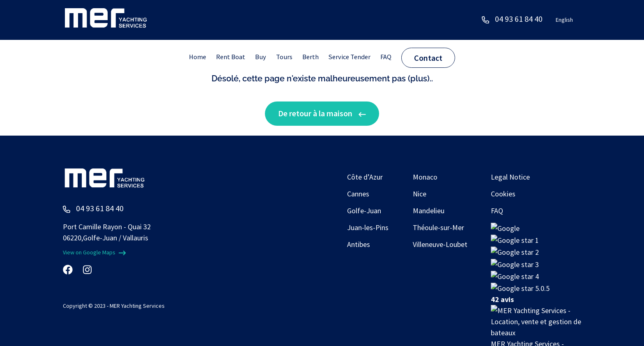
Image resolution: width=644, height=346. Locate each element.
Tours (284, 57)
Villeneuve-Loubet (440, 244)
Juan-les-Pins (368, 227)
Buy (260, 57)
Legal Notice (510, 177)
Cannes (358, 194)
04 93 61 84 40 (519, 19)
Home (193, 57)
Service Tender (352, 57)
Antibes (359, 244)
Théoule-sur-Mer (438, 227)
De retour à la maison (322, 113)
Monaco (425, 177)
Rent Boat (228, 57)
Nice (420, 194)
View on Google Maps (94, 252)
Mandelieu (429, 211)
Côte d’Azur (365, 177)
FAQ (391, 57)
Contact (434, 58)
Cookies (503, 194)
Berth (311, 57)
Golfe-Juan (364, 211)
